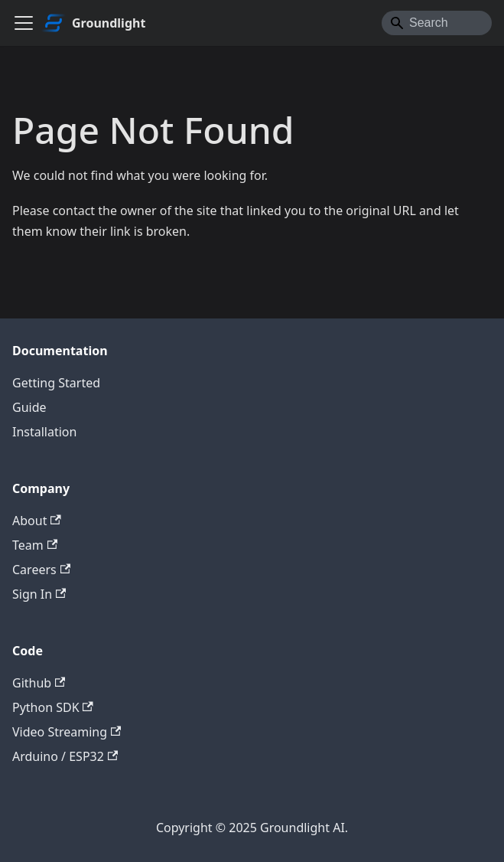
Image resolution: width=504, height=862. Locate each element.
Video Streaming (67, 732)
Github (39, 683)
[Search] (437, 23)
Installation (44, 432)
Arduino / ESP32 (65, 756)
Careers (41, 570)
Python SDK (53, 707)
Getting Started (56, 383)
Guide (29, 407)
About (37, 521)
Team (35, 545)
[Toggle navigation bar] (24, 23)
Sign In (39, 594)
